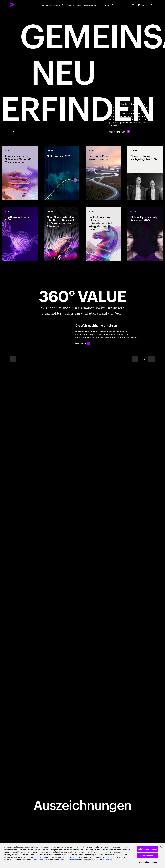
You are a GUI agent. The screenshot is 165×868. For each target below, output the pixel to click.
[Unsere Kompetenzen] (53, 5)
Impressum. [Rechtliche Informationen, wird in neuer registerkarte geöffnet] (107, 860)
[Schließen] (161, 847)
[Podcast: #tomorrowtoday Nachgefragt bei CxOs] (145, 173)
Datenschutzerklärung (70, 860)
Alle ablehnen (148, 856)
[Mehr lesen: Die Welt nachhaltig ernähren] (83, 343)
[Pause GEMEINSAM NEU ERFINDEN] (13, 132)
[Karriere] (109, 5)
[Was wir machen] (120, 132)
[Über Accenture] (92, 5)
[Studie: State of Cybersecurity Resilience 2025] (145, 234)
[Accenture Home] (18, 5)
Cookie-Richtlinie (40, 860)
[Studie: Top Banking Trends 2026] (20, 234)
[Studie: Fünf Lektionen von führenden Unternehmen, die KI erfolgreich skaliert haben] (103, 234)
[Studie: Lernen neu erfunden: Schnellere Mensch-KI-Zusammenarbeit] (20, 173)
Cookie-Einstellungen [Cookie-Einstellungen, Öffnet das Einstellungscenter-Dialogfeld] (148, 862)
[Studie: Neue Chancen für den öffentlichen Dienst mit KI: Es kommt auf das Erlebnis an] (62, 234)
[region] (82, 856)
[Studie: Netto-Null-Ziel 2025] (62, 173)
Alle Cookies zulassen (148, 849)
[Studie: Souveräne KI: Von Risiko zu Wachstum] (103, 173)
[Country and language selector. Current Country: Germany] (145, 5)
